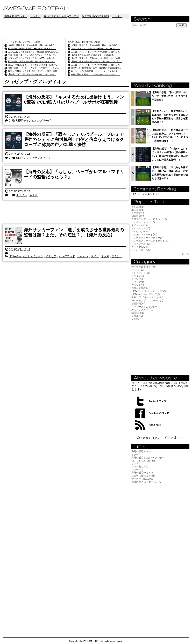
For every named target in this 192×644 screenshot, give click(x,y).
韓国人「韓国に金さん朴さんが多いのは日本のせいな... (33, 65)
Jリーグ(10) (138, 270)
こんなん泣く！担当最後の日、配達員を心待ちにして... (33, 52)
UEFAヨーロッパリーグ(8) (146, 294)
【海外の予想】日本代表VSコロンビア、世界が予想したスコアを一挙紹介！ (170, 96)
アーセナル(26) (140, 247)
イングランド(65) (141, 273)
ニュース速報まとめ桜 (143, 476)
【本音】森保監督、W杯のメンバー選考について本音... (97, 58)
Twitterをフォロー (158, 401)
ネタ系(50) (137, 316)
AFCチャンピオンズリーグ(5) (147, 300)
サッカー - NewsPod (142, 479)
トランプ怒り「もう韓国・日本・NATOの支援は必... (32, 58)
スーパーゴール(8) (141, 250)
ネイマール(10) (140, 225)
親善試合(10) (138, 313)
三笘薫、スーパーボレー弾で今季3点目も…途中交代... (96, 52)
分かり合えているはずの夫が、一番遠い (23, 42)
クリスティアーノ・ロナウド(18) (149, 219)
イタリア (51, 256)
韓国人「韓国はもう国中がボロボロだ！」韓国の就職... (33, 71)
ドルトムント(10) (141, 228)
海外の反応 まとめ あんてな (146, 482)
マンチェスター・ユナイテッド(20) (150, 241)
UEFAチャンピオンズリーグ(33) (149, 291)
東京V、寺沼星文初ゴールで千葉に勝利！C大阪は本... (96, 68)
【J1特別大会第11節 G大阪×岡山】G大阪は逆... (93, 55)
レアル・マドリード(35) (144, 234)
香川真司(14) (138, 207)
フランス (117, 256)
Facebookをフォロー (160, 413)
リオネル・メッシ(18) (143, 222)
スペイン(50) (138, 276)
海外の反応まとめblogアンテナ (61, 16)
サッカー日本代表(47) (143, 267)
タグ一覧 (184, 254)
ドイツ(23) (137, 279)
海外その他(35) (140, 288)
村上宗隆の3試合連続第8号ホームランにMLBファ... (32, 62)
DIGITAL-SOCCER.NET (95, 16)
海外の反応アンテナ (16, 16)
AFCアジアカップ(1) (142, 310)
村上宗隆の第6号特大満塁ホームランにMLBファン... (32, 49)
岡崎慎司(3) (138, 216)
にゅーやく (137, 469)
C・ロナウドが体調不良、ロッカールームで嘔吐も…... (96, 71)
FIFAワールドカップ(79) (144, 307)
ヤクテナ (35, 16)
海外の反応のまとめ (142, 473)
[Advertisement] (66, 28)
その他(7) (136, 319)
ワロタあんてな (140, 466)
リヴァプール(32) (141, 244)
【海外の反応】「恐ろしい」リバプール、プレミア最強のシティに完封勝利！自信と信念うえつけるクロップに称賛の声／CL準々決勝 (74, 139)
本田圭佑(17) (138, 210)
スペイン (22, 195)
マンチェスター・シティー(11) (148, 238)
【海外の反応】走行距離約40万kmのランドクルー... (32, 74)
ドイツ (95, 256)
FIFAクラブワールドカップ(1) (147, 297)
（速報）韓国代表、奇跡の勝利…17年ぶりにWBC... (32, 45)
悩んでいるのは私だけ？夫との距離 (84, 42)
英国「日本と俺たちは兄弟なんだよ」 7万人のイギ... (32, 55)
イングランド (67, 256)
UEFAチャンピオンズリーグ (33, 121)
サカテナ (117, 16)
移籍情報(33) (138, 304)
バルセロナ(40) (140, 231)
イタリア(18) (138, 282)
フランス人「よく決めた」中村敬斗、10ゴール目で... (96, 49)
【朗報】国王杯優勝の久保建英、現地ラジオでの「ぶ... (97, 62)
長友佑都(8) (138, 213)
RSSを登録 (155, 425)
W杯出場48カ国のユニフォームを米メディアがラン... (96, 74)
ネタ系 (33, 195)
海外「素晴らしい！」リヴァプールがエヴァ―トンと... (33, 68)
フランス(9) (138, 285)
